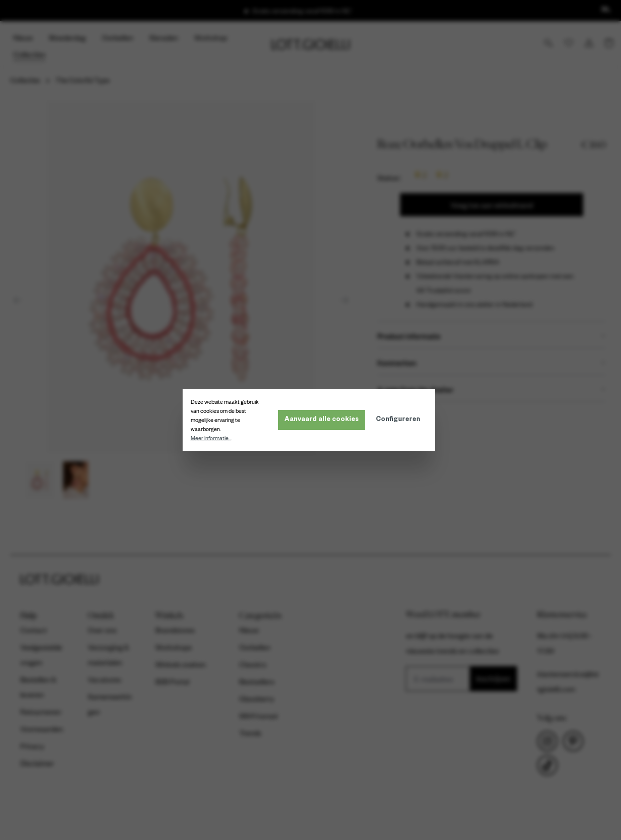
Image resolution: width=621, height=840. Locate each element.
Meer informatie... (213, 438)
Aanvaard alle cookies (324, 420)
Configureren (400, 420)
